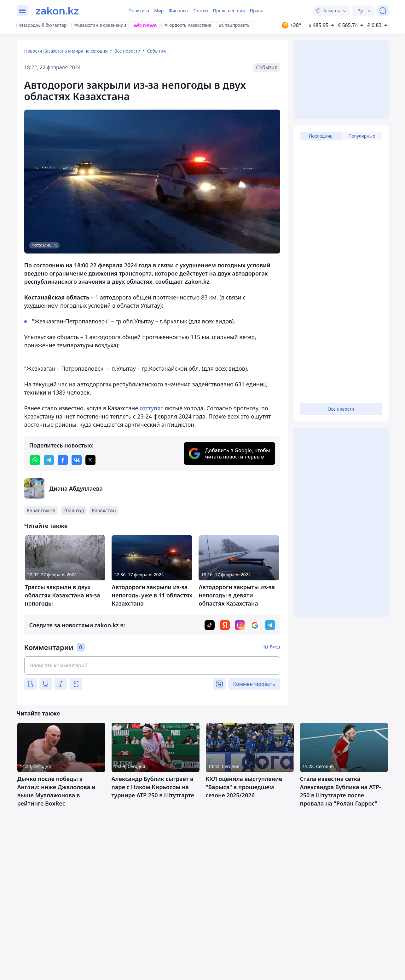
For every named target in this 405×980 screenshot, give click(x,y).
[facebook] (63, 460)
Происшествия (229, 11)
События (157, 51)
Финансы (179, 11)
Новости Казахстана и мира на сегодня (66, 51)
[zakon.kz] (57, 11)
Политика (139, 11)
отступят (151, 408)
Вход (275, 647)
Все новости (127, 51)
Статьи (201, 11)
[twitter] (90, 460)
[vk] (77, 460)
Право (257, 11)
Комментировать (254, 684)
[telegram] (49, 460)
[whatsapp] (35, 460)
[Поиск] (383, 11)
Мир (159, 11)
